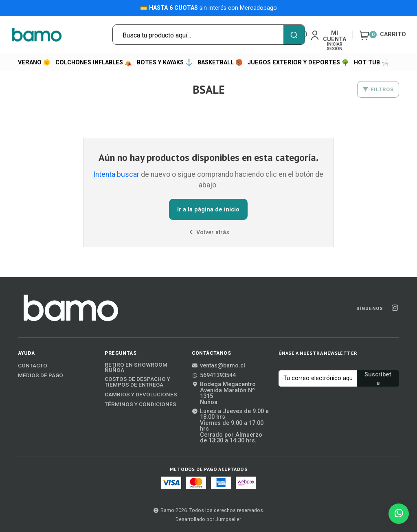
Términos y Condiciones (140, 404)
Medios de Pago (41, 376)
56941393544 (214, 376)
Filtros (378, 89)
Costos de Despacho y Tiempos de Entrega (137, 382)
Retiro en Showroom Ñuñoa (136, 368)
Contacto (33, 366)
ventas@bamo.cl (218, 366)
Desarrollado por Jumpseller (208, 519)
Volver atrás (208, 232)
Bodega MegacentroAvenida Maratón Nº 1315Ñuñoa (224, 394)
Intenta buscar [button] (116, 174)
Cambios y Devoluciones (141, 395)
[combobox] (209, 35)
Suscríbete (378, 379)
